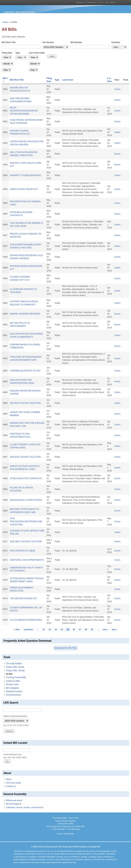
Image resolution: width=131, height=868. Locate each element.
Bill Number (76, 42)
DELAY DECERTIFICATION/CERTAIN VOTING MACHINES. (24, 111)
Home (5, 22)
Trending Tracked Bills (16, 677)
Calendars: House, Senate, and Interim (25, 807)
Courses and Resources (91, 3)
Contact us (11, 786)
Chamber (116, 42)
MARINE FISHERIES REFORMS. (25, 314)
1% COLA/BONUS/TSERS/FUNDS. (26, 620)
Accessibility (69, 834)
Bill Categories (13, 688)
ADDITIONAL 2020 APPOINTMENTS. (27, 560)
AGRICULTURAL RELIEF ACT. (24, 189)
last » (115, 630)
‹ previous (28, 630)
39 (92, 630)
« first (17, 630)
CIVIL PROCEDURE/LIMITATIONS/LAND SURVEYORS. (26, 522)
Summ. (118, 89)
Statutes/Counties (14, 691)
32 (50, 630)
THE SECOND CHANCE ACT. (24, 598)
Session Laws (12, 684)
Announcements (13, 695)
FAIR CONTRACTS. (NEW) (22, 551)
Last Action (68, 80)
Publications (113, 3)
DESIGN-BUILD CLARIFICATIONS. (26, 500)
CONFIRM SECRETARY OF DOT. (25, 371)
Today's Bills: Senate (15, 671)
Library (100, 3)
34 (62, 630)
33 (56, 630)
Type (18, 53)
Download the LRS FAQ (65, 648)
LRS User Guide (13, 783)
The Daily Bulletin (14, 664)
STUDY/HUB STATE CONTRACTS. (26, 478)
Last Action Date (37, 53)
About (9, 779)
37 (80, 630)
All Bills (9, 674)
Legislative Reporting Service (19, 12)
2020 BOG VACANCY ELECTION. (26, 403)
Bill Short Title (9, 42)
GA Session (48, 42)
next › (105, 630)
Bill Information (14, 804)
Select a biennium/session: (16, 716)
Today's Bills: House (15, 667)
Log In (60, 834)
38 (86, 630)
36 (74, 630)
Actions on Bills (13, 681)
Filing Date (7, 53)
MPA (106, 3)
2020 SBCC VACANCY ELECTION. (26, 542)
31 (44, 630)
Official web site (14, 800)
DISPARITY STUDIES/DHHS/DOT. (26, 175)
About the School (80, 3)
